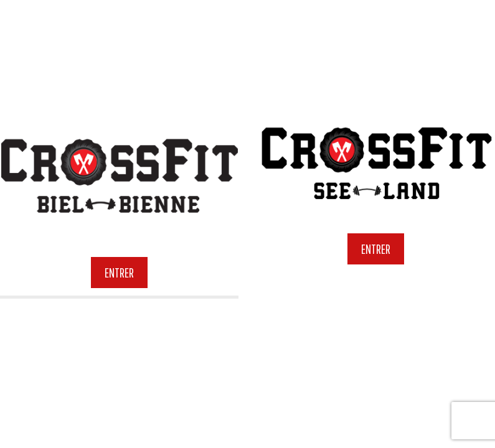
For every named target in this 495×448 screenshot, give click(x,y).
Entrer (119, 272)
